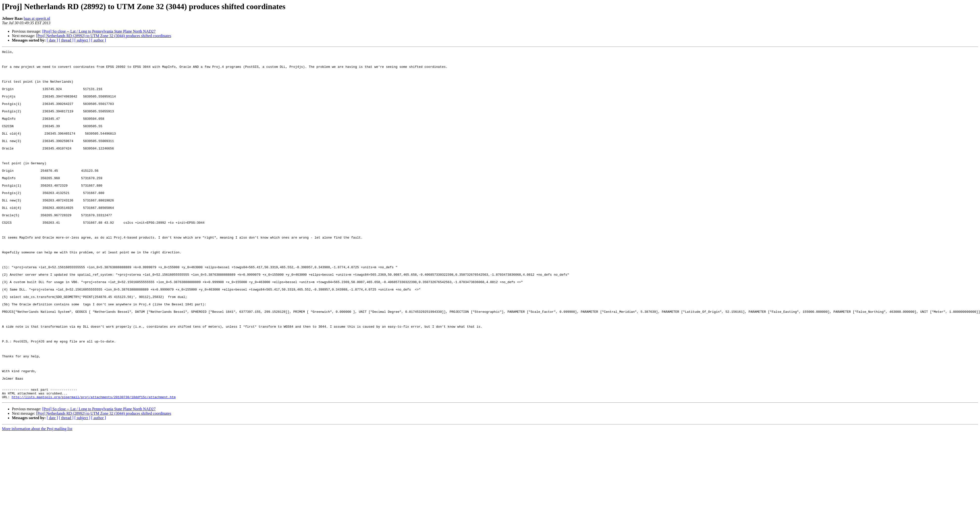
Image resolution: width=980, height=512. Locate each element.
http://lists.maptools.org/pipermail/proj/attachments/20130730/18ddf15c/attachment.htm (94, 467)
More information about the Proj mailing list (37, 499)
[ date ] (52, 40)
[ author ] (99, 40)
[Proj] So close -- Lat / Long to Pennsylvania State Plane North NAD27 (99, 31)
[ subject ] (82, 40)
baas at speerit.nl (37, 18)
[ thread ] (66, 40)
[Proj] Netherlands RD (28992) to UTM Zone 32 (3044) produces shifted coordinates (104, 36)
